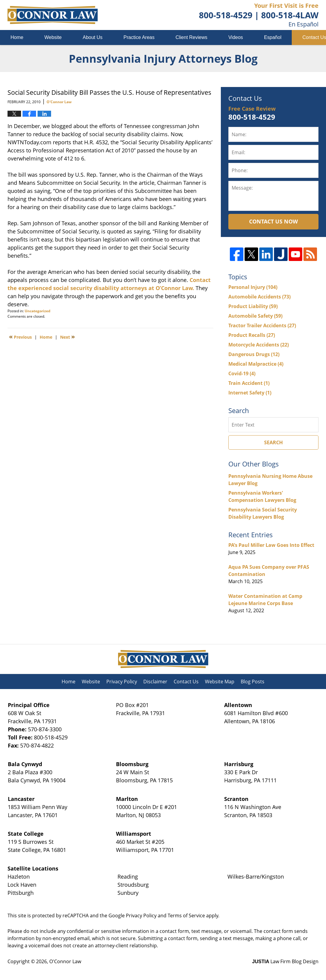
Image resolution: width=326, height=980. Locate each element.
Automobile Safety (255, 316)
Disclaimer (155, 682)
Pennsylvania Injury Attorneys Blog (53, 15)
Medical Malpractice (256, 364)
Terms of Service (186, 916)
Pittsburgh (21, 893)
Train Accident (249, 383)
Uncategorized (38, 311)
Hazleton (19, 877)
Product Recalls (252, 335)
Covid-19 (242, 373)
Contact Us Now (273, 221)
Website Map (220, 682)
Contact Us (186, 682)
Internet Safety (250, 393)
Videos (236, 37)
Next (67, 337)
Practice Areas (139, 37)
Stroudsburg (133, 885)
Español (273, 37)
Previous (20, 337)
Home (17, 37)
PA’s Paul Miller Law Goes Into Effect (271, 545)
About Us (93, 37)
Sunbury (128, 893)
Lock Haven (22, 885)
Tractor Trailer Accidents (262, 325)
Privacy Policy (122, 682)
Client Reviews (191, 37)
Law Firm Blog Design (285, 961)
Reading (128, 877)
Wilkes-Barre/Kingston (256, 877)
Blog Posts (253, 682)
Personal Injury (253, 287)
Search (273, 442)
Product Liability (253, 306)
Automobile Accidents (259, 297)
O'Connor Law (65, 961)
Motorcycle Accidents (259, 345)
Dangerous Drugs (254, 354)
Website (53, 37)
